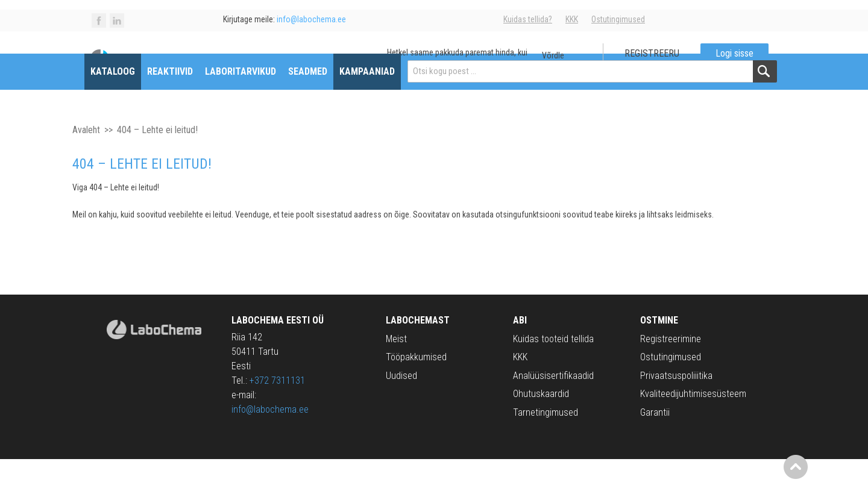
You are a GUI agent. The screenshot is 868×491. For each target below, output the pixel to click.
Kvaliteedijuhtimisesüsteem (693, 426)
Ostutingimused (618, 19)
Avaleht (86, 162)
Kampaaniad (374, 103)
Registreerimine (671, 371)
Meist (396, 371)
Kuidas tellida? (528, 19)
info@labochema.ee (270, 441)
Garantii (655, 444)
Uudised (401, 408)
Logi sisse (727, 61)
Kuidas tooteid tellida (553, 371)
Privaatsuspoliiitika (676, 408)
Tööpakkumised (416, 389)
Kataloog (120, 103)
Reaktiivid (177, 103)
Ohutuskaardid (541, 426)
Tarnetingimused (546, 444)
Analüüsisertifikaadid (553, 408)
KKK (572, 19)
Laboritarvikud (248, 103)
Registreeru (645, 61)
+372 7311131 (277, 412)
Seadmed (315, 103)
